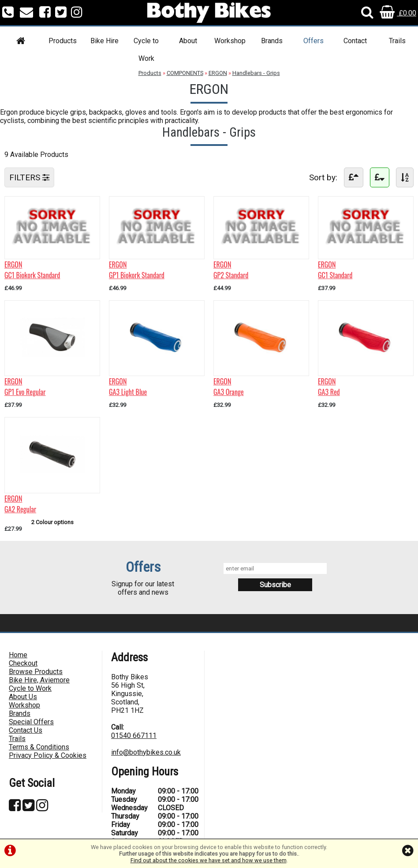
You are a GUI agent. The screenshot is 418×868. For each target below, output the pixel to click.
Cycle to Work (146, 50)
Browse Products (36, 672)
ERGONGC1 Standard (335, 270)
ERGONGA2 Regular (20, 504)
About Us (23, 697)
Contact (355, 41)
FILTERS (29, 177)
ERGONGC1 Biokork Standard (32, 270)
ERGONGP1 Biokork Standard (137, 270)
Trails (397, 41)
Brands (272, 41)
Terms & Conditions (39, 747)
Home (18, 655)
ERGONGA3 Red (329, 387)
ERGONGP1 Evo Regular (25, 387)
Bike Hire (104, 41)
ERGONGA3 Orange (229, 387)
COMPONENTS (185, 73)
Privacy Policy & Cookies (48, 755)
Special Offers (31, 722)
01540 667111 (134, 736)
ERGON (218, 73)
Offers (313, 41)
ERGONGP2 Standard (231, 270)
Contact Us (26, 730)
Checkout (23, 663)
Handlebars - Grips (256, 73)
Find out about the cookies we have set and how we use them (209, 860)
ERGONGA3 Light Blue (128, 387)
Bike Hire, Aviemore (39, 680)
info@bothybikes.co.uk (146, 752)
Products (63, 41)
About (188, 41)
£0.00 (398, 13)
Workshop (230, 41)
